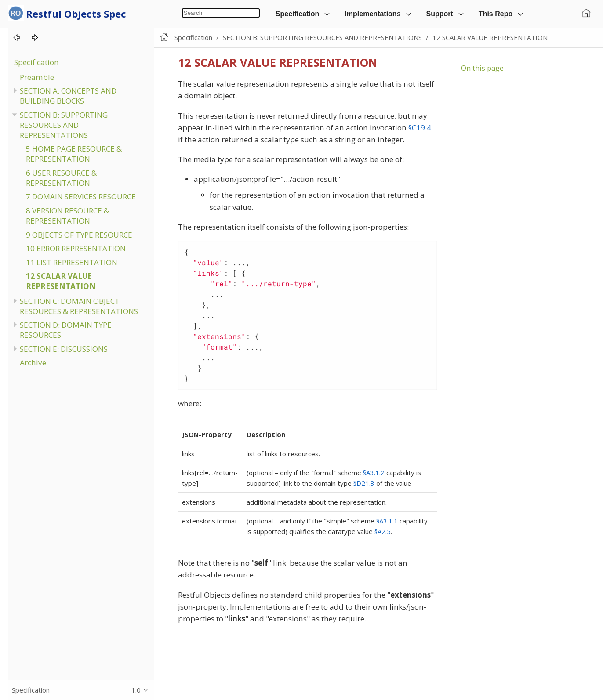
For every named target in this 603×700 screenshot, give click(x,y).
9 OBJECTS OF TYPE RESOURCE (79, 235)
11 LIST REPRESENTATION (72, 262)
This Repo (496, 14)
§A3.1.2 (374, 473)
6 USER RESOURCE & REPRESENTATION (61, 178)
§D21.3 (364, 483)
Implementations (372, 14)
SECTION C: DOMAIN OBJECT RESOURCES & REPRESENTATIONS (79, 306)
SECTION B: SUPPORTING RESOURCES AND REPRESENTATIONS (64, 125)
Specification (298, 14)
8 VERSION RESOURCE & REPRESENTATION (67, 216)
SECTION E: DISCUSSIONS (64, 349)
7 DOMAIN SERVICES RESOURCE (81, 197)
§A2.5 (383, 531)
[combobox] (221, 13)
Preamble (37, 77)
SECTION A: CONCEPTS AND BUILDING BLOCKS (68, 96)
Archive (33, 363)
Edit (587, 38)
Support (440, 14)
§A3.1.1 (387, 521)
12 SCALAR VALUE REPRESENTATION (61, 281)
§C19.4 (420, 128)
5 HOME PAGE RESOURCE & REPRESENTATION (74, 154)
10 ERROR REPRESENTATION (76, 248)
